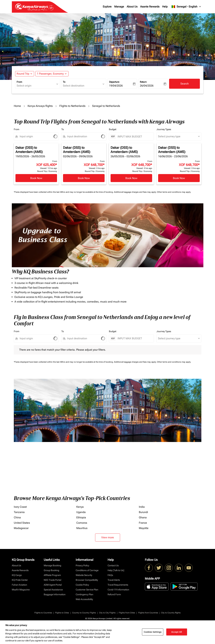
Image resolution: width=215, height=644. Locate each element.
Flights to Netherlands (72, 106)
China (17, 517)
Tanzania (19, 512)
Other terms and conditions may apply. (174, 192)
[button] (52, 74)
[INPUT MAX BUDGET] (134, 137)
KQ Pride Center (20, 580)
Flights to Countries (43, 613)
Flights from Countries (148, 613)
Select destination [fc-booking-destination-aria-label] (74, 86)
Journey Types (164, 129)
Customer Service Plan (87, 590)
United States (22, 523)
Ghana (143, 517)
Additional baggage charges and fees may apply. (135, 192)
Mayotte (144, 528)
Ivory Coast (20, 507)
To (64, 82)
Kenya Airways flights (40, 106)
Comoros (82, 523)
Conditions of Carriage (87, 570)
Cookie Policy (82, 585)
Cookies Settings (153, 632)
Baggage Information (55, 594)
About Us (132, 7)
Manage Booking (52, 565)
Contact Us (113, 565)
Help (165, 7)
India (142, 507)
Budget (113, 129)
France (143, 523)
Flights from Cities (127, 613)
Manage (119, 7)
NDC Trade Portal (52, 580)
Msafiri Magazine (21, 590)
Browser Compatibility (87, 580)
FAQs (110, 575)
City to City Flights (107, 613)
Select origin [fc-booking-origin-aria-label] (24, 86)
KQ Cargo (17, 575)
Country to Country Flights (84, 613)
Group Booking (51, 570)
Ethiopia (81, 517)
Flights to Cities (62, 613)
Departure (114, 82)
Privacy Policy (82, 565)
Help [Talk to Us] (116, 570)
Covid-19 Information (118, 590)
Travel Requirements (118, 585)
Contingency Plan (84, 594)
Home (17, 106)
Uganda (81, 512)
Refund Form (114, 594)
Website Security (84, 575)
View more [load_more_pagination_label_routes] (108, 537)
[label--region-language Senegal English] (186, 7)
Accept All (177, 632)
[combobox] (33, 136)
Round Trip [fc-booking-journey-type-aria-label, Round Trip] (23, 74)
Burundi (143, 512)
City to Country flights (171, 613)
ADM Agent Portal (53, 585)
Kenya (80, 507)
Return (143, 82)
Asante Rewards (150, 7)
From (19, 82)
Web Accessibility (84, 599)
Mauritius (82, 528)
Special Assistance (53, 590)
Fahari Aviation (19, 585)
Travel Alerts (114, 580)
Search (185, 84)
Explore (107, 7)
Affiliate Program (52, 575)
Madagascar (21, 528)
